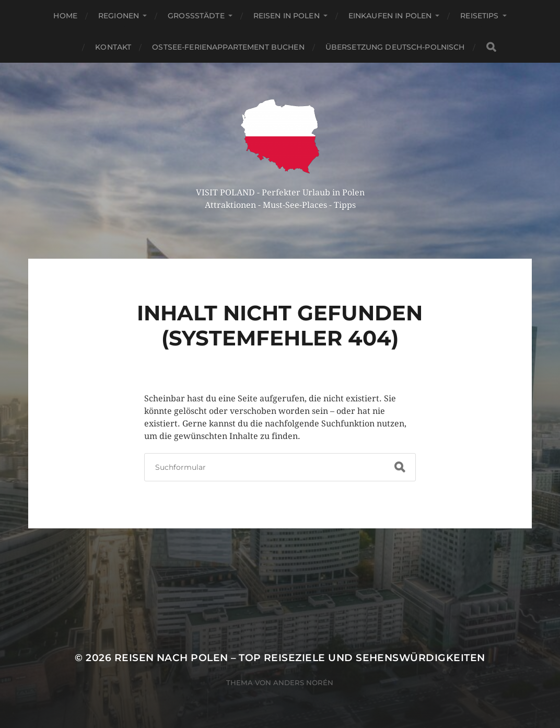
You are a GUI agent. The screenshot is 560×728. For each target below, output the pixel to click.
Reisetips (479, 16)
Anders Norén (303, 683)
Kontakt (113, 47)
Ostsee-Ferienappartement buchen (228, 47)
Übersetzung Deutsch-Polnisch (395, 47)
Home (65, 16)
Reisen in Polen (287, 16)
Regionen (119, 16)
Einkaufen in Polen (390, 16)
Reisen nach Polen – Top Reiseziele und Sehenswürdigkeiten (300, 658)
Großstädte (196, 16)
